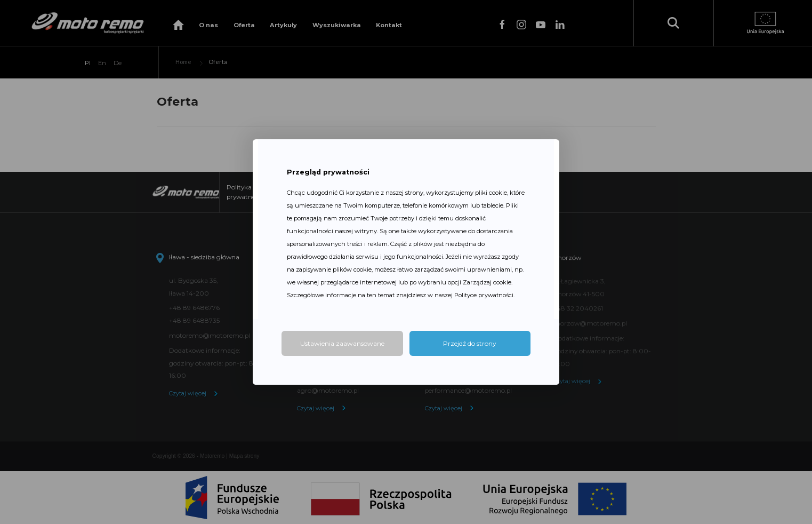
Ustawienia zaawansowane (342, 343)
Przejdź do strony (470, 343)
